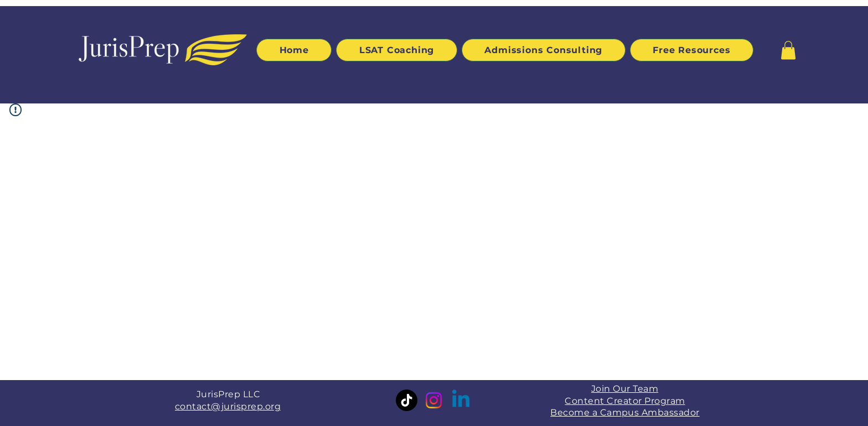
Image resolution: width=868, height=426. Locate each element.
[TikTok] (407, 400)
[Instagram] (434, 400)
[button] (788, 50)
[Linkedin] (461, 400)
